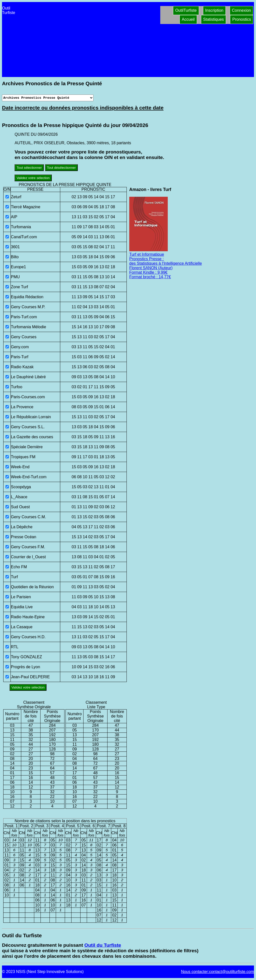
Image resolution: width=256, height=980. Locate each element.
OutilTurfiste (186, 10)
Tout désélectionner (61, 168)
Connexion (242, 10)
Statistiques (214, 19)
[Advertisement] (88, 39)
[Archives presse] (48, 98)
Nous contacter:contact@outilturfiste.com (217, 972)
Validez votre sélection (33, 178)
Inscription (214, 10)
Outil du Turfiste (103, 945)
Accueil (188, 19)
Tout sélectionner (29, 168)
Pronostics (242, 19)
